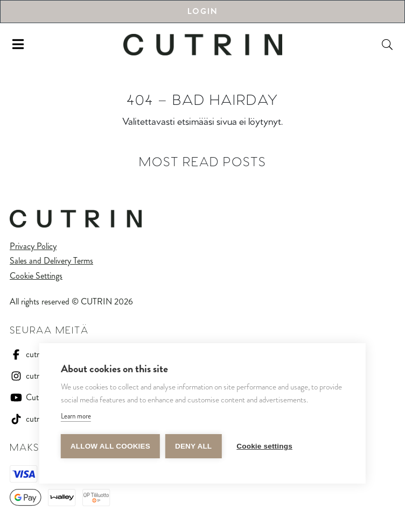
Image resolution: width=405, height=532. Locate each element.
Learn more (76, 416)
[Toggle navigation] (18, 45)
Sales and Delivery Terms (51, 261)
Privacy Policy (33, 246)
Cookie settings (264, 446)
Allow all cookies (110, 446)
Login (202, 12)
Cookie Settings (36, 276)
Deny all (193, 446)
